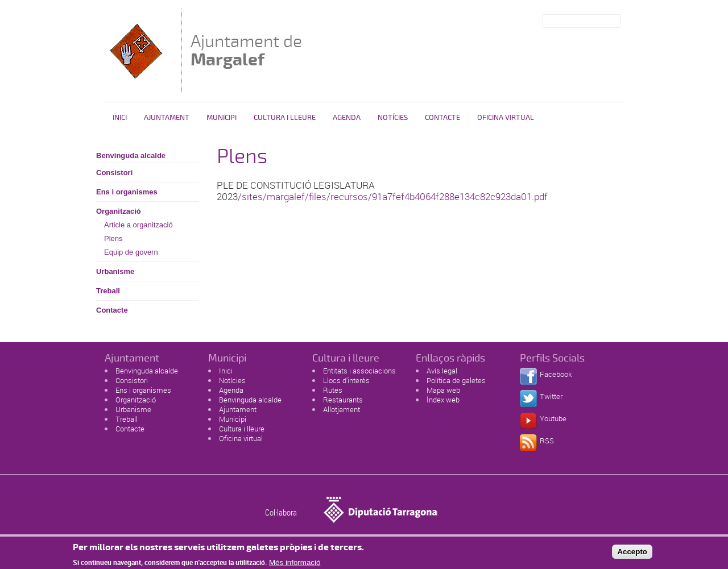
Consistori (114, 173)
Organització (119, 211)
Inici (120, 118)
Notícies (393, 118)
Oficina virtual (506, 118)
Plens (113, 238)
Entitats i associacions (359, 371)
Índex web (443, 400)
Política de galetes (456, 380)
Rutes (333, 390)
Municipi (222, 118)
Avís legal (442, 371)
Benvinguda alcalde (131, 155)
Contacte (442, 118)
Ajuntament (167, 118)
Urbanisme (115, 271)
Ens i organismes (127, 192)
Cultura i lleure (242, 429)
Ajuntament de (246, 50)
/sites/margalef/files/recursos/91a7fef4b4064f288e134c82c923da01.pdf (393, 196)
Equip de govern (131, 252)
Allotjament (342, 409)
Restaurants (343, 400)
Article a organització (138, 225)
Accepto (632, 555)
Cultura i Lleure (285, 118)
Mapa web (443, 390)
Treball (108, 291)
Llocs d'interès (346, 380)
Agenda (347, 118)
